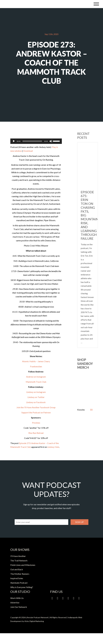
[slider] (32, 141)
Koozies (81, 410)
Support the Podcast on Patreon (36, 412)
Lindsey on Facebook (36, 402)
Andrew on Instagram (36, 377)
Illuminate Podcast (19, 583)
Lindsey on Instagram (36, 392)
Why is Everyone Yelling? (22, 587)
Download (28, 151)
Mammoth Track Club (36, 382)
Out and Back (17, 569)
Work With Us (17, 598)
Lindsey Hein (53, 447)
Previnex (36, 423)
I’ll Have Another (18, 556)
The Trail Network (19, 560)
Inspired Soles (17, 578)
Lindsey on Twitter (36, 397)
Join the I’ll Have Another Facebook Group (36, 407)
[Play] (14, 141)
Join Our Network (19, 607)
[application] (36, 141)
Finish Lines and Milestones (23, 565)
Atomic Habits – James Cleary (36, 361)
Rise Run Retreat (36, 433)
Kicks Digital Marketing (34, 621)
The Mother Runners (20, 574)
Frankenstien (36, 366)
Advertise (15, 602)
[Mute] (51, 141)
